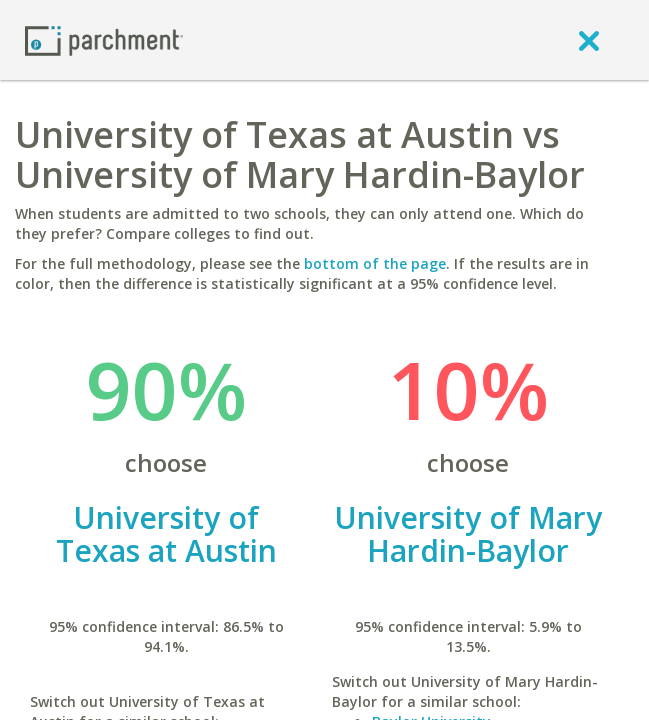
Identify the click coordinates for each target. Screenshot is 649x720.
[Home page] (104, 39)
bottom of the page (375, 263)
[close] (589, 40)
